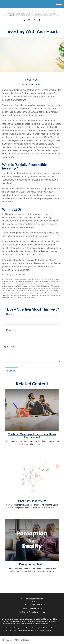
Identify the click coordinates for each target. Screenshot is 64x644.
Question (9, 346)
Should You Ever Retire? (32, 501)
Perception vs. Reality (32, 564)
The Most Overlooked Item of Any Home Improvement (32, 436)
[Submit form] (11, 371)
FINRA (4, 630)
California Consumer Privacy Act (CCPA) (16, 621)
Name (9, 314)
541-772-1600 (32, 20)
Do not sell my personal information (36, 624)
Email (9, 330)
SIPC (9, 630)
